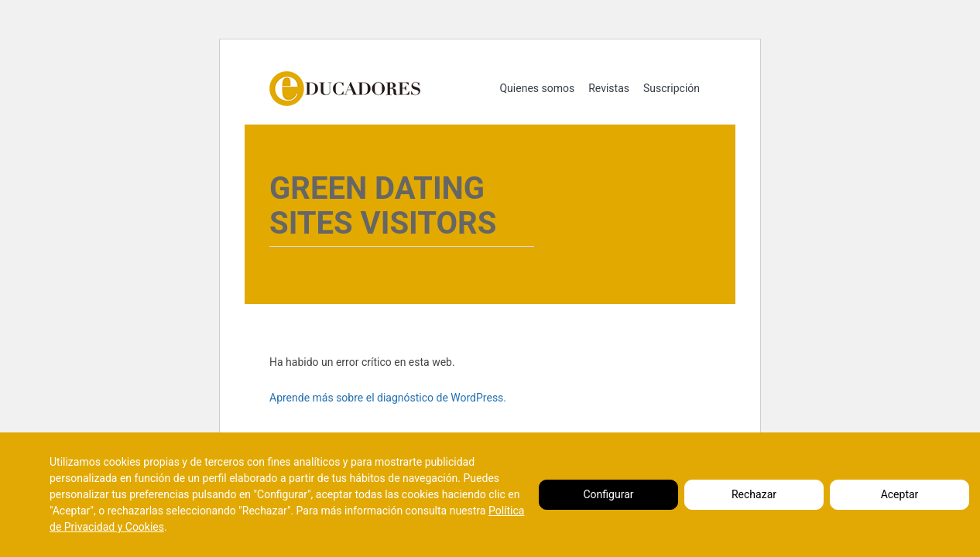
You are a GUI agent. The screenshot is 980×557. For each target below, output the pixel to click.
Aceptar (900, 494)
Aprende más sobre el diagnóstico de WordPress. (388, 398)
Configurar (609, 494)
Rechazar (754, 494)
